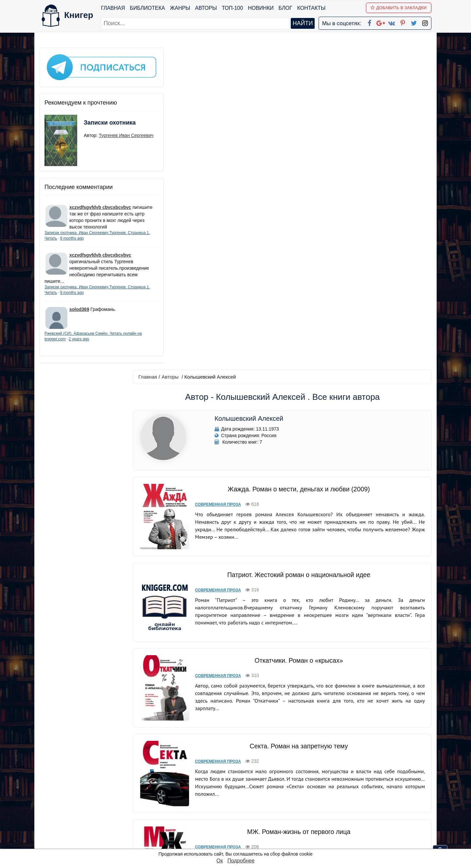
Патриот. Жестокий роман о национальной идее (299, 251)
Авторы (207, 8)
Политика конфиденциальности (364, 792)
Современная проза (221, 181)
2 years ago (99, 346)
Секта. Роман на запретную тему (299, 423)
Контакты (312, 8)
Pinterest (243, 818)
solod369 (79, 316)
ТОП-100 (233, 8)
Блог (286, 8)
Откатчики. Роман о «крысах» (299, 337)
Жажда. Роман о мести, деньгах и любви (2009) (299, 166)
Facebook (244, 784)
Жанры (181, 8)
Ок (220, 861)
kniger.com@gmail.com (368, 784)
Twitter (241, 826)
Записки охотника (97, 120)
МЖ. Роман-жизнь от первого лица (299, 508)
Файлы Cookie (343, 801)
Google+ (244, 792)
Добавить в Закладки (399, 8)
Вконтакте (246, 809)
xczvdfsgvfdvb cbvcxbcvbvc (100, 200)
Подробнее (241, 861)
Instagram (245, 835)
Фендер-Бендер (299, 594)
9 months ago (95, 238)
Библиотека (148, 8)
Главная (113, 8)
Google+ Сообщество (260, 801)
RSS (238, 843)
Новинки (261, 8)
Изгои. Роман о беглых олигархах (299, 674)
